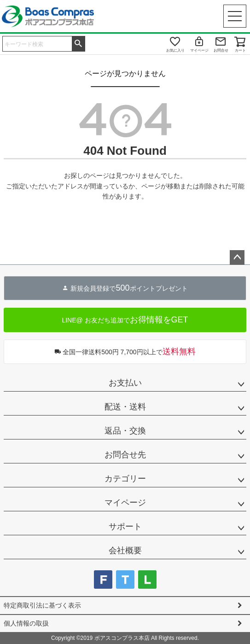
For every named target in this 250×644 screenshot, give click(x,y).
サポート (125, 527)
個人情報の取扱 (26, 623)
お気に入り (175, 50)
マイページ (199, 50)
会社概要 (125, 550)
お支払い (125, 383)
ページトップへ (237, 258)
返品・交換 (125, 431)
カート (240, 50)
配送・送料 (125, 407)
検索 (78, 43)
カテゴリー (125, 479)
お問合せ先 (125, 455)
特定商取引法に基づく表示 (42, 605)
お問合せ (221, 50)
